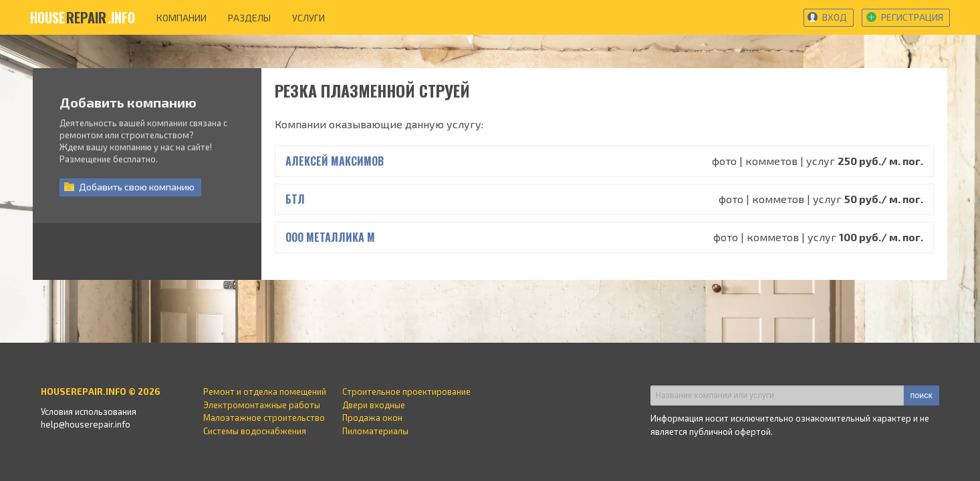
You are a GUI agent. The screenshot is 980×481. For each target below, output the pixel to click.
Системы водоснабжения (255, 431)
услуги (309, 18)
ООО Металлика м (330, 237)
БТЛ (295, 199)
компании (181, 18)
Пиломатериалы (375, 431)
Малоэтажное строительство (264, 418)
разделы (249, 18)
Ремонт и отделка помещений (265, 391)
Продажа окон (372, 418)
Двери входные (374, 405)
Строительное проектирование (406, 391)
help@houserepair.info (86, 424)
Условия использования (89, 412)
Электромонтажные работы (262, 405)
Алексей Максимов (335, 161)
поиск (922, 395)
